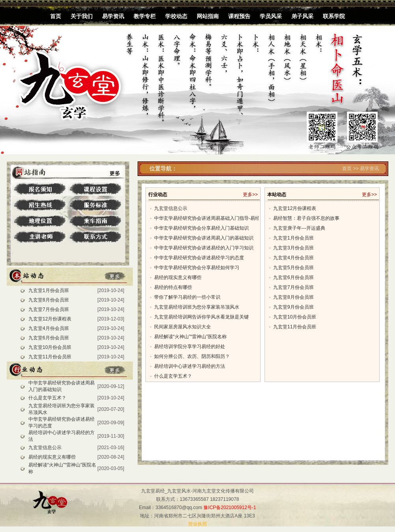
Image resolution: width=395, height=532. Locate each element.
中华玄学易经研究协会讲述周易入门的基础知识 (204, 238)
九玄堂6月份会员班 (49, 338)
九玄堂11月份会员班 (50, 357)
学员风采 (271, 16)
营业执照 (197, 524)
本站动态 (277, 195)
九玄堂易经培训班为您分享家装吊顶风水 (197, 307)
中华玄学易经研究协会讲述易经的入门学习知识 (204, 248)
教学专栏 (145, 16)
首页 (56, 16)
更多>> (250, 195)
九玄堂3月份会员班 (293, 248)
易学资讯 (113, 16)
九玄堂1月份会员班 (49, 290)
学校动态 (176, 16)
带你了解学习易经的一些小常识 (187, 297)
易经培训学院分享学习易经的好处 (190, 347)
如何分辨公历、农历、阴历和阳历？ (192, 356)
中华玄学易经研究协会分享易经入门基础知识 (201, 228)
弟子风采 (302, 16)
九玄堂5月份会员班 (293, 268)
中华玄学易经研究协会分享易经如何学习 (197, 268)
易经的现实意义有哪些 (52, 457)
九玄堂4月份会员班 (49, 328)
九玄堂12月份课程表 (50, 319)
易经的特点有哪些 (173, 287)
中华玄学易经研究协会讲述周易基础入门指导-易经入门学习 (216, 218)
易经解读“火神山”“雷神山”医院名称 (190, 337)
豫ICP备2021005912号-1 (230, 508)
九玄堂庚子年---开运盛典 (299, 228)
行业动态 (158, 195)
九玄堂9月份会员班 (293, 307)
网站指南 (208, 16)
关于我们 (82, 16)
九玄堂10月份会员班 (50, 347)
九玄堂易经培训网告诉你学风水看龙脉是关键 (201, 317)
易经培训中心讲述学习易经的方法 (190, 366)
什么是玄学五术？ (47, 398)
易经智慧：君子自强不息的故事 (306, 218)
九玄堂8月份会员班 (49, 300)
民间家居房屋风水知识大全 (183, 327)
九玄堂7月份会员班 (49, 309)
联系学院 (334, 16)
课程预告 (239, 16)
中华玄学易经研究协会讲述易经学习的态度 (199, 258)
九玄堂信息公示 (45, 448)
